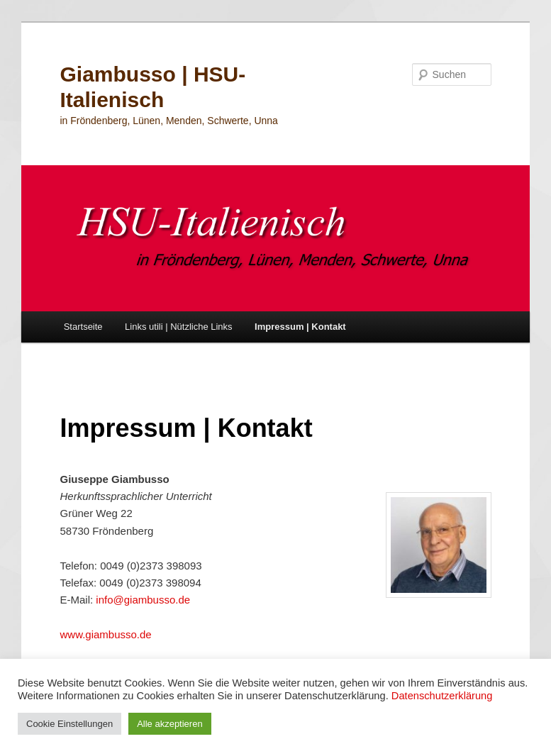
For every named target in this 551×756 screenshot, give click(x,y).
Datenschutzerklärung (442, 696)
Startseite (83, 327)
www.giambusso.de (105, 634)
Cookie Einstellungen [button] (69, 724)
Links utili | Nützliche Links (179, 327)
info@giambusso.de (143, 600)
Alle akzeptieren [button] (170, 724)
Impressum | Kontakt (300, 327)
